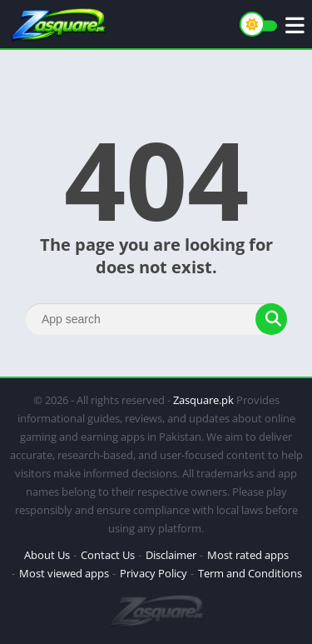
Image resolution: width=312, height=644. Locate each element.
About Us (47, 555)
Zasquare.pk (203, 400)
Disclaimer (171, 555)
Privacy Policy (154, 573)
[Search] (156, 319)
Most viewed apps (64, 573)
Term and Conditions (250, 573)
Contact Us (108, 555)
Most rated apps (248, 555)
